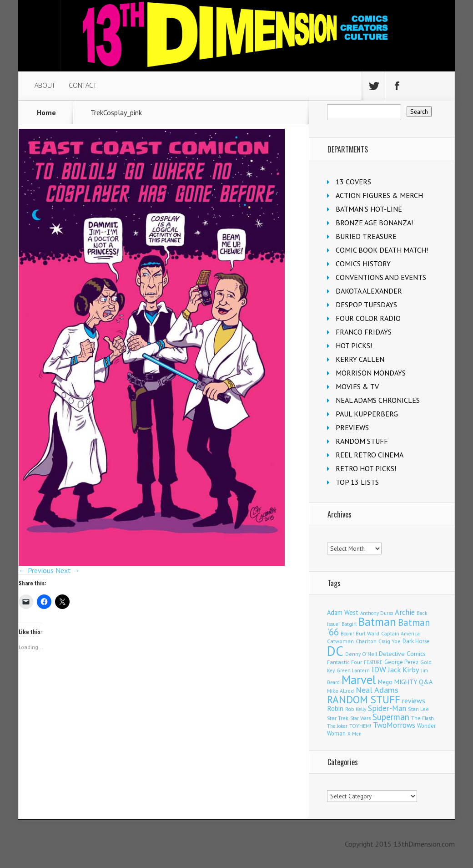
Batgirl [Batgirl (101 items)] (349, 624)
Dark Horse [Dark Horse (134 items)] (416, 641)
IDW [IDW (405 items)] (379, 669)
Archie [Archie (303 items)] (405, 612)
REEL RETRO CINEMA (370, 455)
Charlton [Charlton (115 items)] (366, 641)
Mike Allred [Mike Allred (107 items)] (340, 691)
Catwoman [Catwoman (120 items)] (340, 641)
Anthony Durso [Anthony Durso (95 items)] (377, 613)
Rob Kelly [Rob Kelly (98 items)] (356, 709)
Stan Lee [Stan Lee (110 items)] (418, 709)
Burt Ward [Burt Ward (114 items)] (367, 633)
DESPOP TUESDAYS (366, 305)
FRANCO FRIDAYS (364, 332)
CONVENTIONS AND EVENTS (381, 277)
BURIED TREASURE (366, 236)
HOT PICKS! (354, 345)
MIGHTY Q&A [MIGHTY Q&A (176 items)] (413, 682)
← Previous (36, 570)
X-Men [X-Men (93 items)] (355, 734)
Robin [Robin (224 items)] (335, 708)
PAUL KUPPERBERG (367, 414)
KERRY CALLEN (360, 359)
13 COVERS (353, 182)
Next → (68, 570)
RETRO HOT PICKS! (366, 468)
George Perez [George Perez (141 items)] (401, 662)
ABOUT (45, 85)
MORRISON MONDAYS (371, 373)
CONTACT (83, 85)
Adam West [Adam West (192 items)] (343, 612)
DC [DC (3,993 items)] (335, 651)
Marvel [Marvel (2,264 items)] (359, 680)
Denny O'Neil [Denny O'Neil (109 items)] (361, 654)
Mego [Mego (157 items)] (385, 682)
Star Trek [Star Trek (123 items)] (338, 718)
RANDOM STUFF (362, 441)
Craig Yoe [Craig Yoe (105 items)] (390, 641)
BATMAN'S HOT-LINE (369, 209)
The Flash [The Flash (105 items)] (423, 718)
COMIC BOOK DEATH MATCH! (382, 250)
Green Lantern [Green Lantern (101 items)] (353, 670)
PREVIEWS (352, 427)
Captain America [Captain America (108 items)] (400, 633)
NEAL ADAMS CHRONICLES (378, 400)
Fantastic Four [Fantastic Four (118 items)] (345, 662)
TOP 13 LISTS (357, 482)
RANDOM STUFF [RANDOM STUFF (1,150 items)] (364, 699)
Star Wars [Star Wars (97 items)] (360, 718)
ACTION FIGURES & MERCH (379, 195)
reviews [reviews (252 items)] (414, 700)
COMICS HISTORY (363, 264)
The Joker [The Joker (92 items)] (337, 726)
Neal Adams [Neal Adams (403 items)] (377, 690)
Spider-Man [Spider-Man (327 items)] (387, 708)
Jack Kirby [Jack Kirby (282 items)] (404, 670)
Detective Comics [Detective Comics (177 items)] (402, 654)
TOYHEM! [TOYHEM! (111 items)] (360, 726)
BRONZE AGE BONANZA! (374, 223)
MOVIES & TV (357, 386)
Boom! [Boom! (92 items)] (347, 634)
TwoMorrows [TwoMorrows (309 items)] (394, 725)
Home (46, 112)
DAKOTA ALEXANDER (369, 291)
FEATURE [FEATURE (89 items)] (373, 662)
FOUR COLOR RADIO (368, 318)
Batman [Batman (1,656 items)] (377, 622)
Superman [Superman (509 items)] (391, 717)
